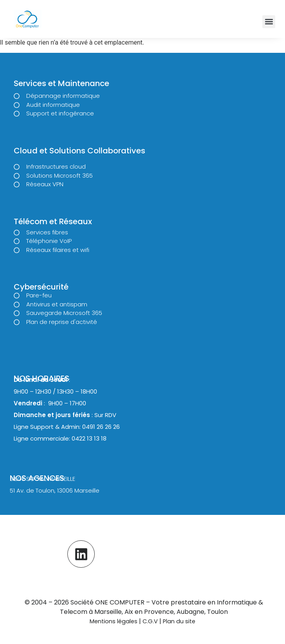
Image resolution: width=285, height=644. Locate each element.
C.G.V (151, 621)
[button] (269, 22)
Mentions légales (114, 621)
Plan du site (179, 621)
